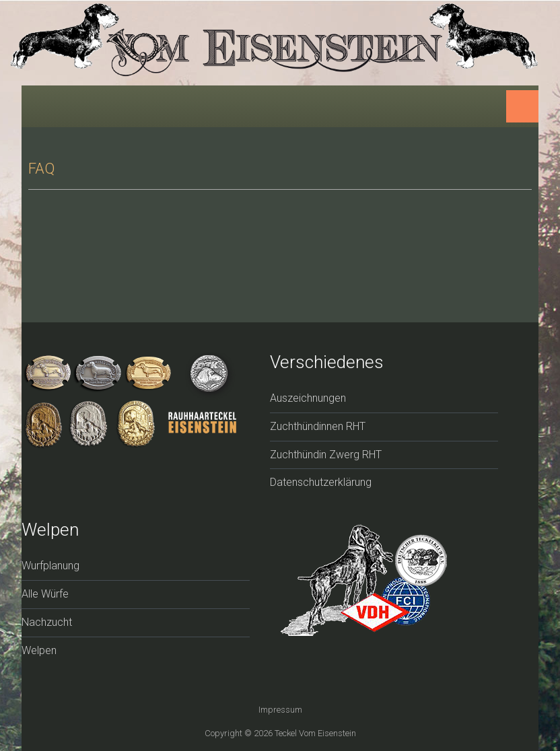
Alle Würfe (45, 594)
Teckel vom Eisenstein (315, 733)
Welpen (39, 650)
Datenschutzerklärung (321, 482)
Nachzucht (47, 622)
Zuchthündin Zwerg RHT (326, 455)
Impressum (280, 710)
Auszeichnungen (308, 398)
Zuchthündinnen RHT (318, 426)
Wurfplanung (50, 566)
